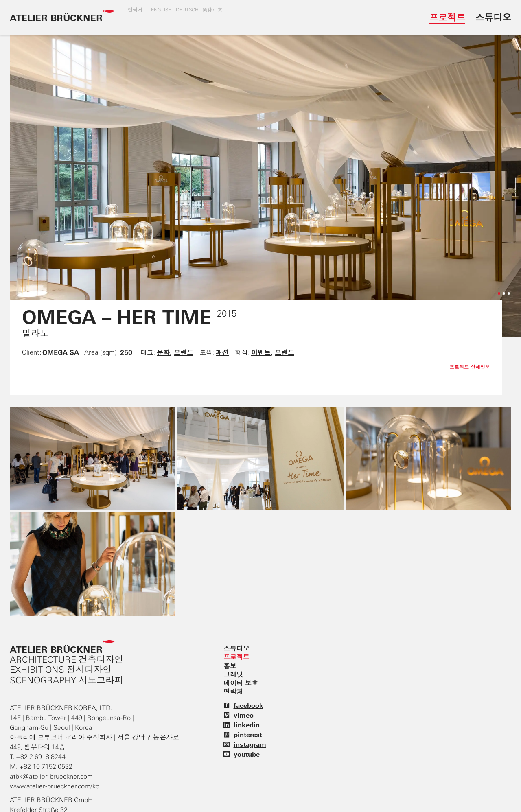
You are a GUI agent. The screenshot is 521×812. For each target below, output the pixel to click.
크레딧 (233, 674)
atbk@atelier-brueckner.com (51, 776)
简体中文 (212, 10)
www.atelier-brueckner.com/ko (55, 786)
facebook (243, 705)
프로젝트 (447, 17)
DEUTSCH (187, 10)
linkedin (242, 725)
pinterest (243, 735)
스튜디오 (493, 17)
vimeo (239, 715)
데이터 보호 (241, 683)
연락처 (135, 10)
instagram (245, 744)
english (161, 10)
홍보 (230, 666)
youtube (242, 754)
